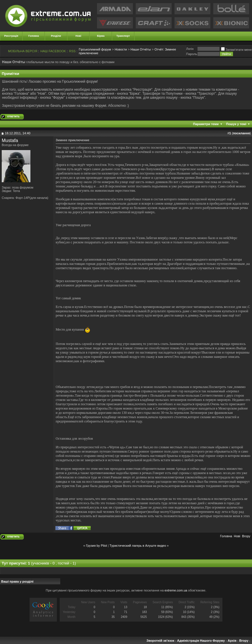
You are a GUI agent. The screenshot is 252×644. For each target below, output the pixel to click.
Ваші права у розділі (17, 581)
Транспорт (123, 36)
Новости (121, 49)
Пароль (191, 54)
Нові (78, 36)
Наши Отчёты (141, 49)
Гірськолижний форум (95, 49)
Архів (232, 641)
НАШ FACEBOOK (53, 51)
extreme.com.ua (176, 590)
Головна (34, 36)
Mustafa (10, 140)
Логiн (190, 49)
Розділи (56, 36)
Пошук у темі (236, 124)
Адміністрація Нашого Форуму (201, 641)
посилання (241, 133)
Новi (237, 536)
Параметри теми (206, 124)
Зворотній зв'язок (160, 641)
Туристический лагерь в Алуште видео (138, 546)
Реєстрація (11, 36)
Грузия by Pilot (96, 546)
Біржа (101, 36)
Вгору (246, 536)
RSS (72, 51)
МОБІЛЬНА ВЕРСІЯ (23, 51)
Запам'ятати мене (236, 50)
